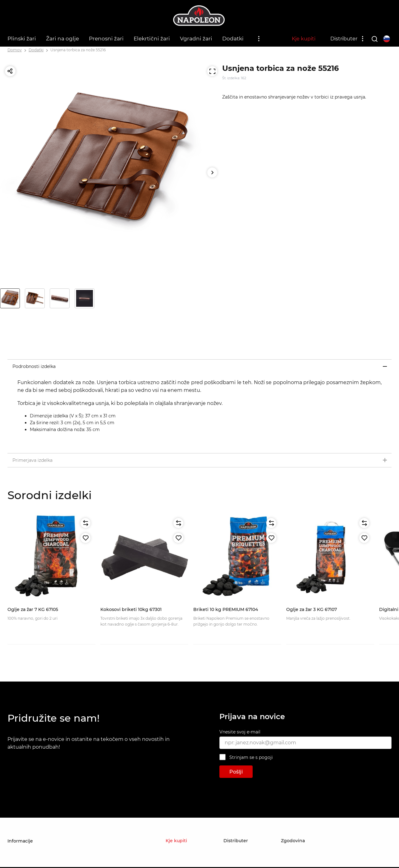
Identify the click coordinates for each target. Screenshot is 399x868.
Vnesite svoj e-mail (240, 732)
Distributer (344, 39)
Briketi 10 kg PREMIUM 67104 (226, 609)
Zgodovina (293, 841)
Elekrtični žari (152, 39)
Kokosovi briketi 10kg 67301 (131, 609)
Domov (15, 50)
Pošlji (236, 772)
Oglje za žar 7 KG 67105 (33, 609)
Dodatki (233, 39)
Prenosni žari (106, 39)
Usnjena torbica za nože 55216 (78, 50)
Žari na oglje (62, 39)
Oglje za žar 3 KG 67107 (312, 609)
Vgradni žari (196, 39)
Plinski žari (22, 39)
